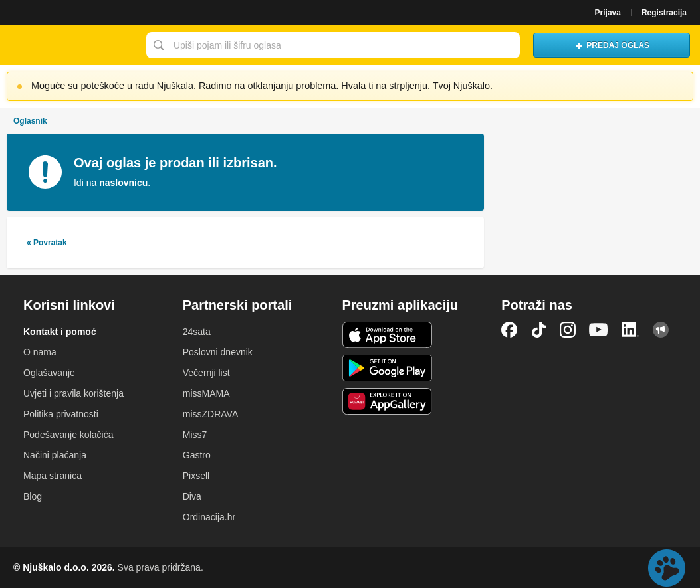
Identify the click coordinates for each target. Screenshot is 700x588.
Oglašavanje (49, 373)
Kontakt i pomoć (60, 332)
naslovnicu (123, 183)
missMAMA (206, 393)
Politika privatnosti (61, 414)
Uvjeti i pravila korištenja (73, 393)
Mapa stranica (53, 476)
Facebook (509, 330)
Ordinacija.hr (209, 517)
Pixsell (196, 476)
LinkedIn (630, 330)
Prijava (608, 13)
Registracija (664, 13)
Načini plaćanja (55, 455)
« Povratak (47, 243)
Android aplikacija (387, 368)
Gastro (197, 455)
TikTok (538, 330)
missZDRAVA (210, 414)
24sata (197, 332)
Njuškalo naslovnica (70, 45)
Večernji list (206, 373)
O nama (40, 352)
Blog (33, 496)
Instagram (568, 330)
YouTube (598, 330)
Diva (192, 496)
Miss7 (195, 435)
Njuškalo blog (661, 330)
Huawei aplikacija (387, 401)
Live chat (667, 568)
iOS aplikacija (387, 335)
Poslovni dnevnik (218, 352)
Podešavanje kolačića (68, 435)
